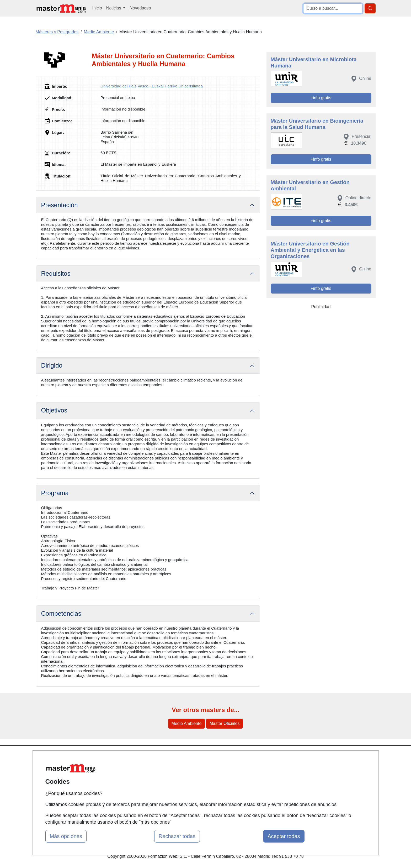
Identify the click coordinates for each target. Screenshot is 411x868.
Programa (55, 493)
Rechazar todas (177, 836)
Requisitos (56, 273)
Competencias (61, 613)
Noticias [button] (114, 8)
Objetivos (54, 410)
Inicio (97, 8)
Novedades (140, 8)
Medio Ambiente (187, 723)
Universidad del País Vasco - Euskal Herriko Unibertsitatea (152, 86)
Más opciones (66, 836)
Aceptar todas (284, 836)
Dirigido (52, 365)
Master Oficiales (225, 723)
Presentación (60, 205)
